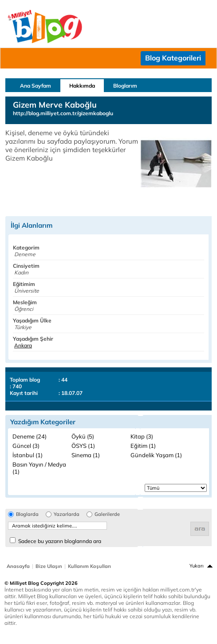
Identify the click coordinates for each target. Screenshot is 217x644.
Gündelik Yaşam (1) (156, 455)
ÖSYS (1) (83, 446)
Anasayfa (18, 566)
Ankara (23, 345)
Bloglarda (27, 514)
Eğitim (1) (143, 446)
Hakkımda (82, 86)
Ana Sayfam (36, 86)
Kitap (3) (142, 436)
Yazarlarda (67, 514)
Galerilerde (107, 514)
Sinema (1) (86, 455)
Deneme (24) (30, 436)
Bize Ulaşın (49, 566)
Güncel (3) (26, 446)
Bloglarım (125, 86)
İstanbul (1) (28, 455)
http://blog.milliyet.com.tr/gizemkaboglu (63, 113)
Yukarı (197, 566)
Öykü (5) (83, 436)
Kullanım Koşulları (89, 566)
